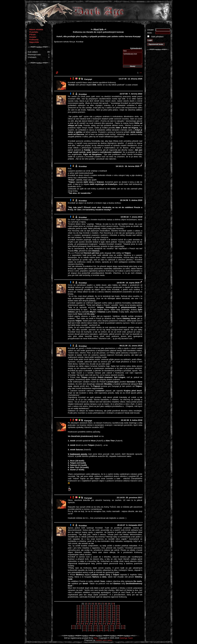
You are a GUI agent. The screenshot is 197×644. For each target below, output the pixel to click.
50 (118, 612)
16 (100, 606)
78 (109, 619)
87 (105, 621)
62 (83, 617)
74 (92, 619)
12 (83, 606)
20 (118, 606)
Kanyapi (88, 79)
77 (105, 619)
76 (100, 619)
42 (83, 612)
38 (109, 610)
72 (83, 619)
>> (141, 73)
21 (78, 608)
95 (96, 624)
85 (96, 621)
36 (100, 610)
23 (87, 608)
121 (84, 630)
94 (91, 624)
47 (105, 612)
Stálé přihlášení (157, 37)
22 (83, 608)
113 (84, 628)
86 (100, 621)
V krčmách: (32, 57)
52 (83, 615)
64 (92, 617)
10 (113, 604)
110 (123, 626)
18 (109, 606)
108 (112, 626)
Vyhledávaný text (133, 59)
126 (112, 630)
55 (96, 615)
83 (87, 621)
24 (92, 608)
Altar (96, 638)
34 (92, 610)
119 (117, 628)
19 (114, 606)
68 (109, 617)
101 (73, 626)
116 (101, 628)
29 (114, 608)
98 (109, 624)
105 (95, 626)
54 (92, 615)
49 (114, 612)
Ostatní (33, 37)
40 (118, 610)
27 (105, 608)
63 (87, 617)
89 (114, 621)
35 (96, 610)
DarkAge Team (126, 638)
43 (87, 612)
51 (78, 615)
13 (87, 606)
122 (90, 630)
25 (96, 608)
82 (83, 621)
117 (106, 628)
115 (95, 628)
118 (112, 628)
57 (105, 615)
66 (100, 617)
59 (114, 615)
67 (105, 617)
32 (83, 610)
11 (78, 606)
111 (73, 628)
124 (101, 630)
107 (106, 626)
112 (79, 628)
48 (109, 612)
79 (114, 619)
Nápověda (34, 42)
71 (78, 619)
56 (100, 615)
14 (92, 606)
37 (105, 610)
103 (84, 626)
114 (90, 628)
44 (92, 612)
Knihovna (34, 40)
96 (100, 624)
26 (100, 608)
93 (87, 624)
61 (78, 617)
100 (118, 624)
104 (90, 626)
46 (100, 612)
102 (79, 626)
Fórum (32, 35)
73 (87, 619)
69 (114, 617)
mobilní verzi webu (104, 640)
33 (87, 610)
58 (109, 615)
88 (109, 621)
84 (92, 621)
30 (118, 608)
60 (118, 615)
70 (118, 617)
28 (109, 608)
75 (96, 619)
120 (123, 628)
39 (114, 610)
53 (87, 615)
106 (101, 626)
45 (96, 612)
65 (96, 617)
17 (105, 606)
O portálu (34, 32)
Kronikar (83, 94)
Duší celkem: (33, 52)
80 (118, 619)
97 (104, 624)
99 (113, 624)
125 (106, 630)
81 (78, 621)
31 (78, 610)
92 (82, 624)
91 (78, 624)
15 (96, 606)
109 (117, 626)
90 (118, 621)
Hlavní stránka (36, 29)
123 (95, 630)
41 (78, 612)
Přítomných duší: (34, 55)
